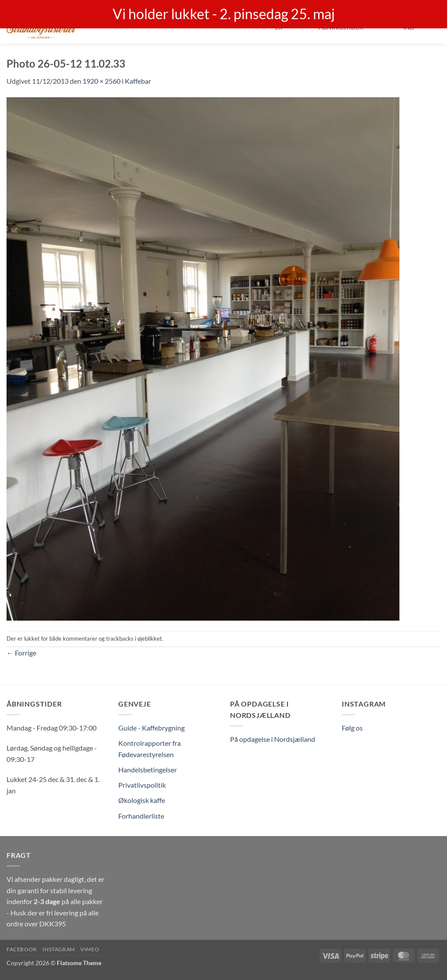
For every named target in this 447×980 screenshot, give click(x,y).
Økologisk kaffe (142, 800)
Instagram (59, 949)
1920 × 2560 (101, 81)
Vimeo (90, 949)
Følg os (352, 728)
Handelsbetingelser (148, 770)
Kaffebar (138, 81)
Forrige (21, 653)
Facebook (22, 949)
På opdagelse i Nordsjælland (273, 739)
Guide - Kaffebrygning (151, 728)
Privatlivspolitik (142, 785)
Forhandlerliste (141, 816)
